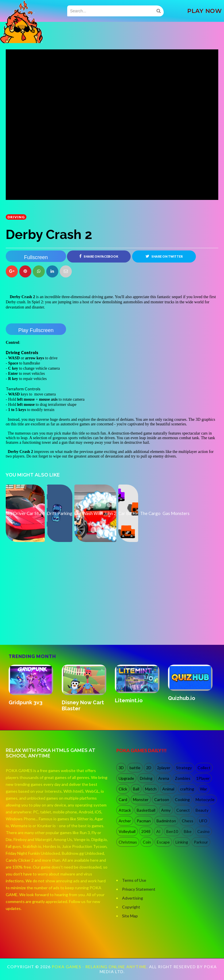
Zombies (183, 778)
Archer (125, 821)
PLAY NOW (204, 11)
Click (123, 789)
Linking (182, 842)
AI (158, 831)
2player (164, 768)
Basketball (146, 810)
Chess (188, 821)
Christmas (128, 842)
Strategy (184, 768)
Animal (168, 789)
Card (123, 799)
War (203, 789)
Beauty (202, 810)
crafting (187, 789)
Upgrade (126, 778)
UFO (203, 821)
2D (149, 768)
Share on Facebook (99, 256)
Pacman (144, 821)
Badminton (166, 821)
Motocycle (205, 799)
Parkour (201, 842)
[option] (32, 685)
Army (166, 810)
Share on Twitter (164, 256)
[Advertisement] (49, 620)
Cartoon (162, 799)
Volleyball (127, 831)
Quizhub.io (182, 698)
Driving (16, 217)
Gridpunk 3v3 (26, 702)
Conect (183, 810)
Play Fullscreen (36, 330)
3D (121, 768)
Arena (164, 778)
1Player (203, 778)
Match (151, 789)
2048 (146, 831)
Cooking (182, 799)
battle (135, 768)
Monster (141, 799)
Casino (203, 831)
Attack (125, 810)
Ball (136, 789)
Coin (147, 842)
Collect (204, 768)
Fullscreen (36, 257)
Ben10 (172, 831)
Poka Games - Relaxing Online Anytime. (100, 967)
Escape (163, 842)
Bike (188, 831)
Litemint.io (129, 700)
